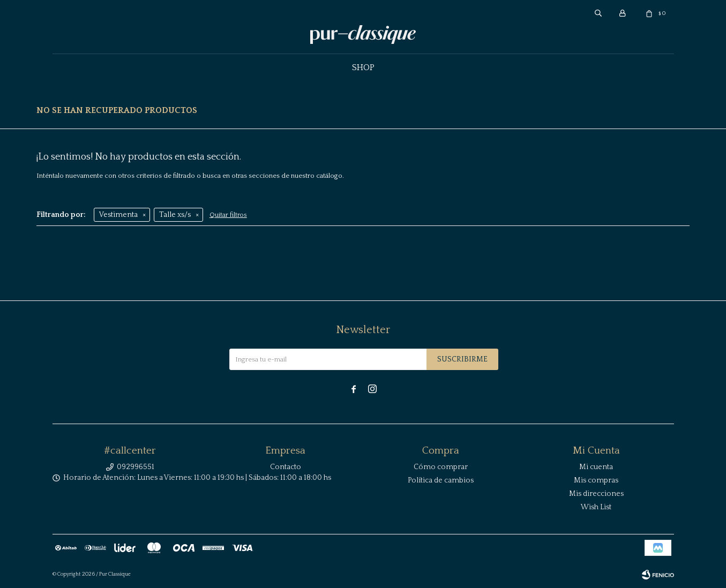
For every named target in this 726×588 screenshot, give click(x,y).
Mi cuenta (596, 467)
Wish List (596, 507)
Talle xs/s (175, 215)
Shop (363, 67)
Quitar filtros (228, 215)
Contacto (286, 467)
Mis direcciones (596, 494)
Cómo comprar (441, 467)
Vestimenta (118, 215)
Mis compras (596, 480)
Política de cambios (441, 480)
